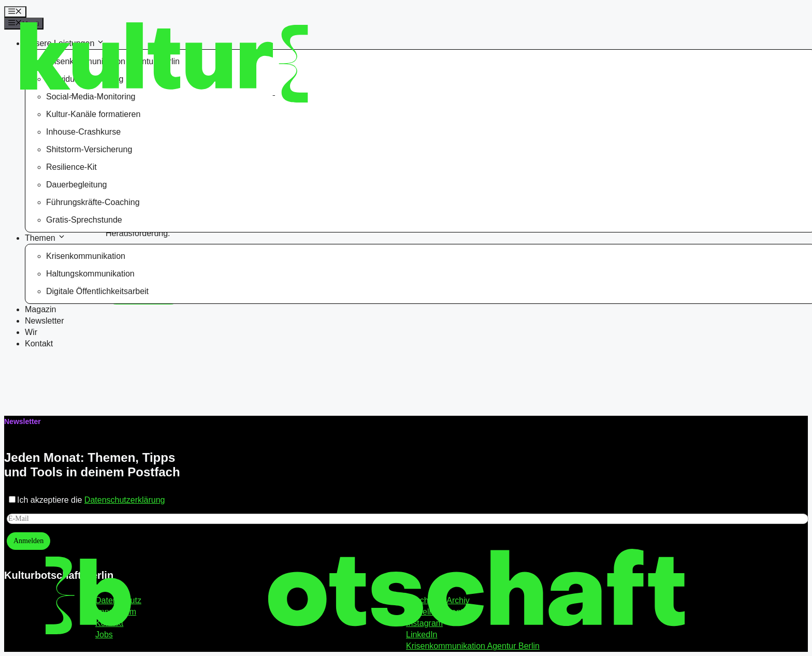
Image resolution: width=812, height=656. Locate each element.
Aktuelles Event (434, 612)
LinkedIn (422, 635)
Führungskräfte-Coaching (93, 202)
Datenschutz (118, 600)
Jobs (104, 635)
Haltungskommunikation (90, 274)
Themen (46, 238)
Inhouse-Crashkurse (83, 132)
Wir (31, 332)
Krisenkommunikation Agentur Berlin (473, 646)
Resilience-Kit (71, 167)
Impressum (116, 612)
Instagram (424, 623)
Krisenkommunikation (86, 256)
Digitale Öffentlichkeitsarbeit (97, 291)
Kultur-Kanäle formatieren (93, 114)
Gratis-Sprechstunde (84, 220)
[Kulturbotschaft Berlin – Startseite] (102, 57)
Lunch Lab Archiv (438, 600)
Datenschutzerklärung (125, 500)
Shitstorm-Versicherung (89, 149)
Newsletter (45, 321)
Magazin (40, 309)
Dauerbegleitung (76, 185)
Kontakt (39, 344)
